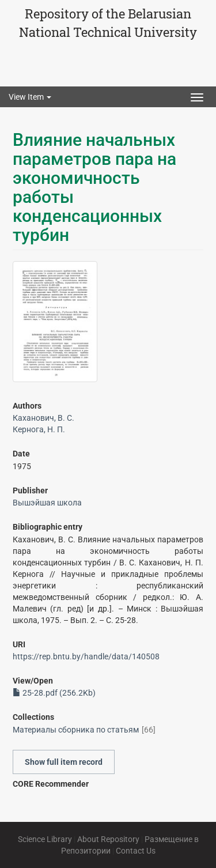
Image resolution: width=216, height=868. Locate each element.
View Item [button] (30, 97)
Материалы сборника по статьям (76, 730)
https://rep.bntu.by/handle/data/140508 (86, 656)
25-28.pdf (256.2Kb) (54, 693)
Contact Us (136, 851)
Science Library (45, 839)
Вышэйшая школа (47, 503)
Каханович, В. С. (43, 418)
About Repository (108, 839)
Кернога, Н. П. (39, 429)
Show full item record (64, 762)
